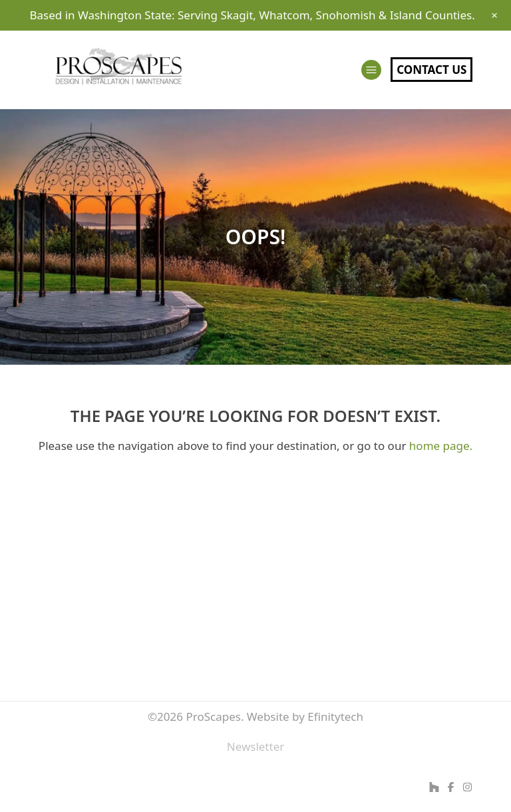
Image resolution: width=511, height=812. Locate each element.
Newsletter (256, 746)
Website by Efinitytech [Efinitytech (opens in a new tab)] (305, 716)
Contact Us (431, 70)
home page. (441, 446)
